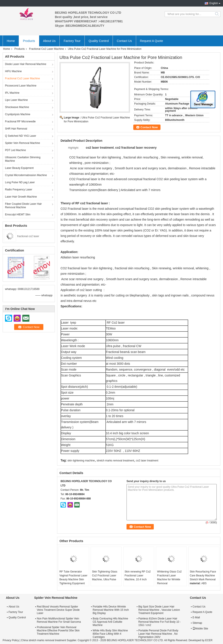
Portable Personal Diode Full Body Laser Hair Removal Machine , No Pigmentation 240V (158, 634)
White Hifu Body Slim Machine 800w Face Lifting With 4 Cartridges (110, 634)
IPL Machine (12, 93)
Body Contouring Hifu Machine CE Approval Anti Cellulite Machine (110, 622)
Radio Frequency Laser (19, 190)
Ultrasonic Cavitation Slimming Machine (23, 159)
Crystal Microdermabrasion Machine (26, 175)
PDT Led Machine (15, 150)
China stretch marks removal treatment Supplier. (49, 640)
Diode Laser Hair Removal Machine (26, 64)
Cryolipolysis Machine (18, 114)
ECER (209, 640)
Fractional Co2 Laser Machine (46, 49)
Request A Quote (152, 41)
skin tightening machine (81, 461)
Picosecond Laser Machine (21, 86)
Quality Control (99, 41)
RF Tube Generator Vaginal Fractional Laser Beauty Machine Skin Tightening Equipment (73, 577)
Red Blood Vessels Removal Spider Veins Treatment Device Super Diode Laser (58, 610)
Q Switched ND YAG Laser (21, 136)
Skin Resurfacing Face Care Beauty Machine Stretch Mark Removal (203, 576)
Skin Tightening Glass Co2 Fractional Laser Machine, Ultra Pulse (105, 576)
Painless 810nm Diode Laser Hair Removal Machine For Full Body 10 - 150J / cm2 (160, 622)
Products (29, 41)
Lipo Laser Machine (16, 100)
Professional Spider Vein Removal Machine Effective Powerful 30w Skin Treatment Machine (58, 631)
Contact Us (124, 41)
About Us (49, 41)
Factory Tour (72, 41)
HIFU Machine (13, 71)
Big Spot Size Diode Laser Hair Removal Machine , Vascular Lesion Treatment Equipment (159, 610)
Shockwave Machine (17, 107)
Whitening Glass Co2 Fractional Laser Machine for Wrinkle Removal (170, 577)
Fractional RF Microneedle (20, 121)
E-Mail (196, 617)
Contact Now (149, 127)
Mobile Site (200, 629)
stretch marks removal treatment (115, 461)
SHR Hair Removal (16, 129)
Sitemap (197, 623)
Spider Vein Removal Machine (23, 143)
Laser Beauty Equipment (19, 168)
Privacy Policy (11, 640)
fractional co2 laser (28, 236)
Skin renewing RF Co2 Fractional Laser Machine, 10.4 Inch (138, 576)
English (214, 3)
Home (11, 41)
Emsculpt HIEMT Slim (18, 215)
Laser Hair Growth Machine (21, 197)
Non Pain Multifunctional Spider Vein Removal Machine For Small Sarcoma (59, 620)
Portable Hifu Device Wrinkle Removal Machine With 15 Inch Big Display (111, 610)
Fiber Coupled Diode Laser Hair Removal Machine (23, 206)
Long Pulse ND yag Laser (20, 182)
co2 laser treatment (147, 461)
